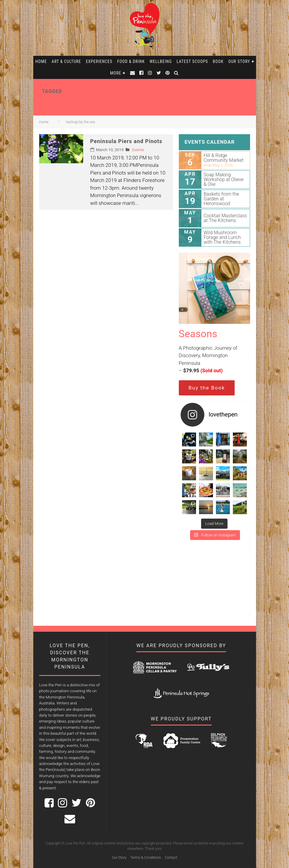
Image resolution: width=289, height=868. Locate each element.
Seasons (198, 334)
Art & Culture (66, 61)
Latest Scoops (192, 61)
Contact (171, 858)
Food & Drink (131, 61)
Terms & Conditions (146, 858)
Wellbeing (161, 61)
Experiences (99, 61)
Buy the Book (207, 388)
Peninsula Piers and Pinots (126, 141)
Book (218, 61)
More (116, 73)
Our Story (239, 61)
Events (138, 150)
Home (41, 61)
